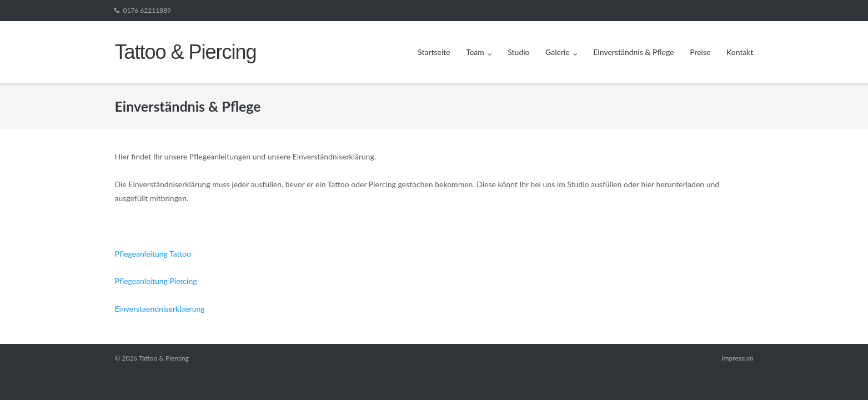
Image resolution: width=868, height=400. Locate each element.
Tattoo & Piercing (164, 358)
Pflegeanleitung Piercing (155, 281)
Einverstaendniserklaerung (159, 309)
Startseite (434, 52)
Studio (518, 52)
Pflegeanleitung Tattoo (152, 254)
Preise (700, 52)
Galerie (558, 52)
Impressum (737, 358)
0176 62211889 (147, 10)
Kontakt (740, 52)
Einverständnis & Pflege (633, 52)
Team (475, 52)
